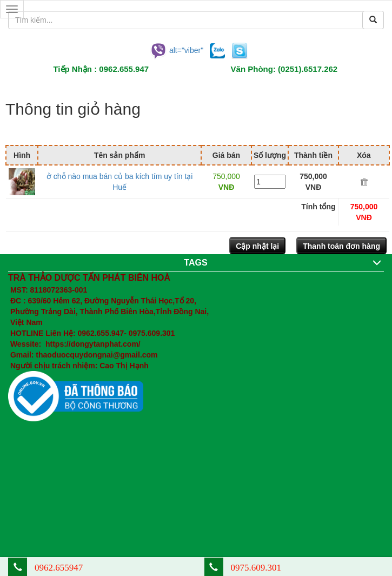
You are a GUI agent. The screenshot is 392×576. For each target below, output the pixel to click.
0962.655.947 (124, 69)
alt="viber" (177, 50)
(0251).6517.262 (308, 69)
